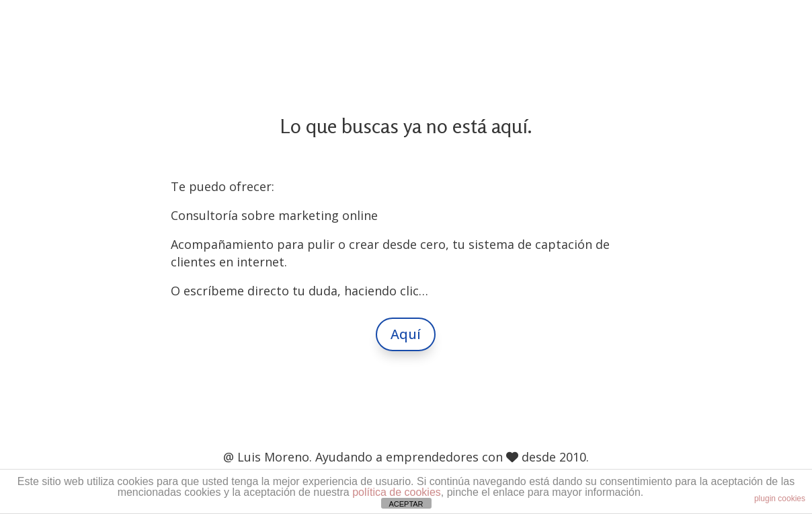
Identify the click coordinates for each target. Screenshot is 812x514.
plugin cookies (780, 499)
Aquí (406, 334)
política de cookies (397, 492)
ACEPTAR (406, 504)
